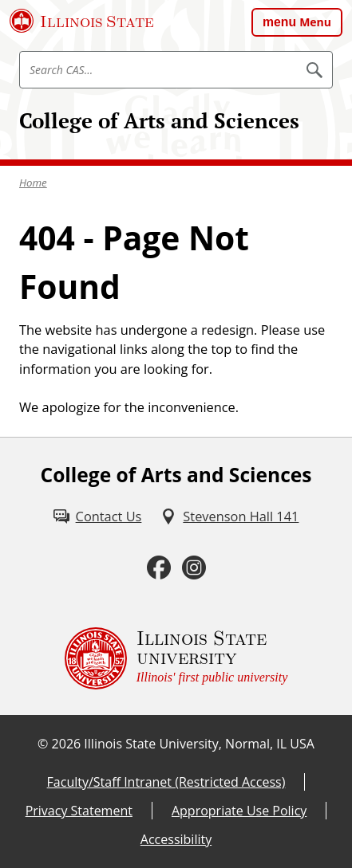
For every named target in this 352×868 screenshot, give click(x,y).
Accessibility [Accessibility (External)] (176, 839)
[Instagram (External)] (194, 568)
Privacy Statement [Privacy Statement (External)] (79, 811)
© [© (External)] (43, 744)
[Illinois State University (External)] (82, 21)
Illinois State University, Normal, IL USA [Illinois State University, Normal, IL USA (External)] (199, 744)
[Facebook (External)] (159, 568)
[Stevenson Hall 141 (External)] (229, 517)
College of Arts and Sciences (159, 120)
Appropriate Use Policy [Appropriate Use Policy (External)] (239, 811)
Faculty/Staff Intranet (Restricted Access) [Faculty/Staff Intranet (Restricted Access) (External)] (166, 782)
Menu (315, 22)
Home (33, 183)
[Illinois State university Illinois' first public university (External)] (176, 658)
